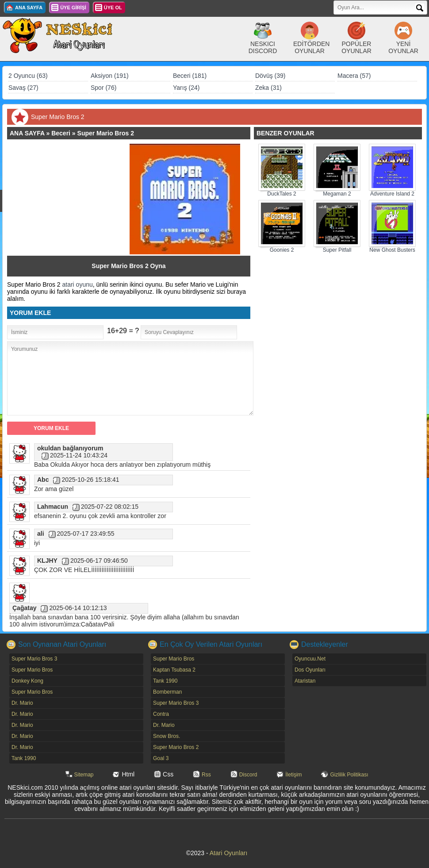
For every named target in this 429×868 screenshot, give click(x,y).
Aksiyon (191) (110, 76)
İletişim (293, 775)
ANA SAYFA (29, 8)
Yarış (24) (186, 88)
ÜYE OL (113, 8)
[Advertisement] (73, 199)
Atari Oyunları (229, 853)
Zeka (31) (268, 88)
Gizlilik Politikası (349, 775)
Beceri (61, 133)
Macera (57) (354, 76)
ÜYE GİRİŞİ (73, 8)
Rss (206, 775)
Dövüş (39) (270, 76)
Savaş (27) (23, 88)
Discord (248, 775)
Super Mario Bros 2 (106, 133)
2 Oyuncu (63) (28, 76)
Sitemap (84, 775)
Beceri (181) (190, 76)
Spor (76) (103, 88)
